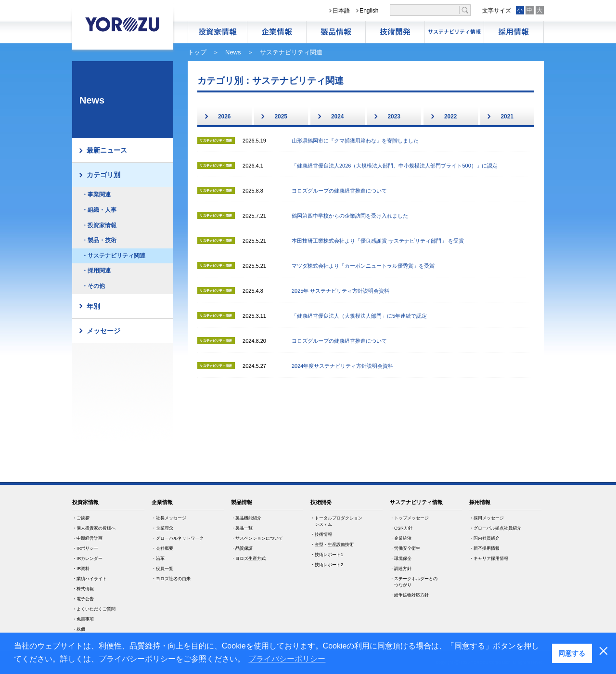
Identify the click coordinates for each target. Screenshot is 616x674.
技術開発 (395, 32)
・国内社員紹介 (484, 538)
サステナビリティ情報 (454, 32)
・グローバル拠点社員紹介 (495, 528)
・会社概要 (162, 548)
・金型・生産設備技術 (332, 544)
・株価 (79, 629)
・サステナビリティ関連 (114, 256)
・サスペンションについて (257, 538)
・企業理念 (162, 528)
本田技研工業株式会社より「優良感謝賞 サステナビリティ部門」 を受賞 (378, 241)
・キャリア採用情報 (489, 558)
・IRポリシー (85, 548)
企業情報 (277, 32)
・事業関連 (96, 194)
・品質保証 (242, 548)
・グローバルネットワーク (178, 538)
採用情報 (513, 32)
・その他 (93, 286)
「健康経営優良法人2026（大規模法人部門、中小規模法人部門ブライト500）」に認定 (395, 166)
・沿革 (158, 558)
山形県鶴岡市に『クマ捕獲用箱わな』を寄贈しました (355, 141)
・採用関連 (96, 271)
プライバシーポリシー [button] (287, 659)
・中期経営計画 (87, 538)
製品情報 (336, 32)
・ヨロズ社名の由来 (171, 579)
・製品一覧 (242, 528)
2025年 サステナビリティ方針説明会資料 (341, 291)
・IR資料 (81, 569)
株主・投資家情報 (218, 32)
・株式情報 (83, 589)
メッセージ (103, 331)
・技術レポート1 (327, 555)
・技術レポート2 (327, 565)
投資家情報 (85, 502)
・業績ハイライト (90, 579)
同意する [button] (572, 653)
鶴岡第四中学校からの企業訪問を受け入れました (350, 216)
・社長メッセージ (169, 518)
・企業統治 (401, 538)
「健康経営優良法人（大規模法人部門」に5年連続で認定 (359, 316)
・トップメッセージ (409, 518)
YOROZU (123, 24)
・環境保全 (401, 558)
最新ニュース (107, 150)
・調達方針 (401, 569)
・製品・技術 (99, 240)
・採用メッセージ (487, 518)
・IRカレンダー (87, 558)
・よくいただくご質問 (94, 609)
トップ (197, 52)
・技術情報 (321, 534)
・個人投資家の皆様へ (94, 528)
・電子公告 (83, 599)
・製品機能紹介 (246, 518)
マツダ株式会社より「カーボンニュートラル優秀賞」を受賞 (363, 266)
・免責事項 (83, 619)
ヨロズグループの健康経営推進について (339, 191)
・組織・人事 (99, 210)
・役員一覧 (162, 569)
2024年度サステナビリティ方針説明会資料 (342, 366)
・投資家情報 (99, 225)
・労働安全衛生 (405, 548)
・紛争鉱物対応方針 (409, 595)
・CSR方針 (401, 528)
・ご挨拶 (81, 518)
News (233, 52)
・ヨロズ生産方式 (248, 558)
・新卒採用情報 (484, 548)
